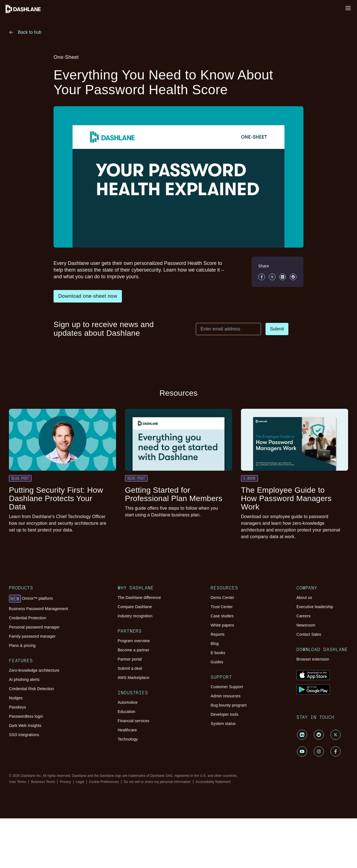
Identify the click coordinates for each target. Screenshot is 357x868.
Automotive (128, 702)
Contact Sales (309, 634)
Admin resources (225, 696)
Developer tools (224, 714)
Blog (215, 644)
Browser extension (313, 659)
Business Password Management (38, 609)
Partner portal (130, 659)
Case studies (222, 616)
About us (304, 598)
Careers (304, 616)
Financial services (134, 721)
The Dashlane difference (139, 598)
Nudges (16, 698)
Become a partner (134, 650)
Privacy (65, 782)
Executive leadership (315, 607)
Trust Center (222, 607)
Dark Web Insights (25, 726)
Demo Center (222, 598)
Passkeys (17, 707)
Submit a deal (130, 668)
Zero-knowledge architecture (34, 670)
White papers (222, 625)
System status (223, 724)
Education (127, 712)
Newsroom (306, 625)
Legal (80, 782)
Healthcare (127, 730)
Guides (217, 662)
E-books (218, 653)
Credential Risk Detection (31, 689)
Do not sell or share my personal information (157, 782)
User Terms (18, 782)
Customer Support (227, 687)
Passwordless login (26, 716)
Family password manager (32, 636)
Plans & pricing (22, 645)
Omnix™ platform (31, 599)
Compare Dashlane (135, 607)
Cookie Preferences (104, 782)
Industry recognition (135, 616)
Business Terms (43, 782)
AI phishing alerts (24, 680)
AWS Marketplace (134, 678)
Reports (218, 634)
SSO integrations (24, 735)
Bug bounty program (229, 705)
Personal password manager (34, 627)
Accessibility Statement (213, 782)
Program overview (134, 641)
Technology (128, 739)
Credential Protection (28, 618)
